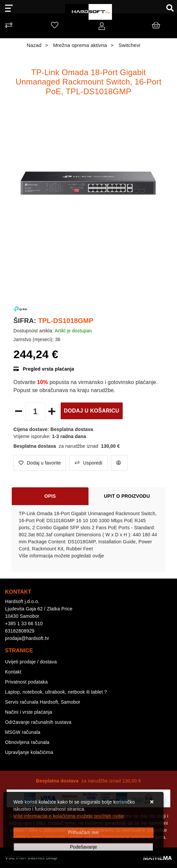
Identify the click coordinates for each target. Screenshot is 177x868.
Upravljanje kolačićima (29, 752)
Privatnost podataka (26, 682)
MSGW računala (23, 732)
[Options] (83, 847)
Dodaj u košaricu (92, 411)
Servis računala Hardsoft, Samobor (43, 702)
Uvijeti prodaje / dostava (31, 662)
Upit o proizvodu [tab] (127, 496)
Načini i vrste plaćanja (29, 712)
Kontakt (13, 672)
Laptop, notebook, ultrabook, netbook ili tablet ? (56, 692)
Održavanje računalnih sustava (38, 722)
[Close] (83, 833)
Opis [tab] (50, 496)
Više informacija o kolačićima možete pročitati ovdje (69, 816)
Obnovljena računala (27, 742)
